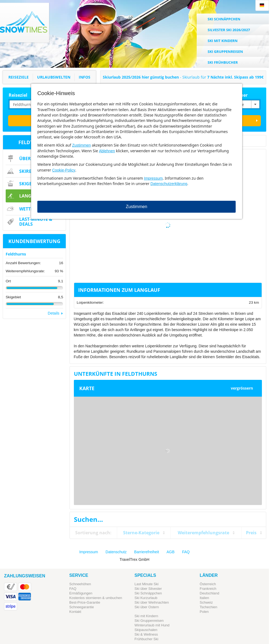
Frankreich (208, 589)
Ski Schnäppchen (148, 593)
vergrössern (242, 388)
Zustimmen (81, 145)
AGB (171, 552)
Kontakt (75, 612)
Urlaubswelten (54, 77)
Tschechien (208, 607)
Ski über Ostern (147, 607)
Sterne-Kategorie (141, 533)
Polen (204, 612)
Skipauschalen (146, 630)
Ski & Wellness (146, 634)
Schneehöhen (80, 584)
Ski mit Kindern (146, 616)
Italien (204, 598)
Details (54, 313)
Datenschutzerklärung (169, 184)
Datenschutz (116, 552)
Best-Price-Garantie (85, 602)
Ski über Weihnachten (152, 602)
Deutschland (209, 593)
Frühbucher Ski (146, 639)
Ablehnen (107, 151)
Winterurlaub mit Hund (152, 625)
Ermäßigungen (81, 593)
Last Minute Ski (147, 584)
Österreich (208, 584)
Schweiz (206, 602)
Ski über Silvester (148, 589)
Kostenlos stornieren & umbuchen (96, 598)
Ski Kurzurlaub (146, 598)
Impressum (153, 178)
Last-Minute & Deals (36, 222)
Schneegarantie (82, 607)
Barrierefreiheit (147, 552)
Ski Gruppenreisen (149, 621)
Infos (85, 77)
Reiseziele (19, 77)
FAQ (186, 552)
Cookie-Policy (64, 170)
